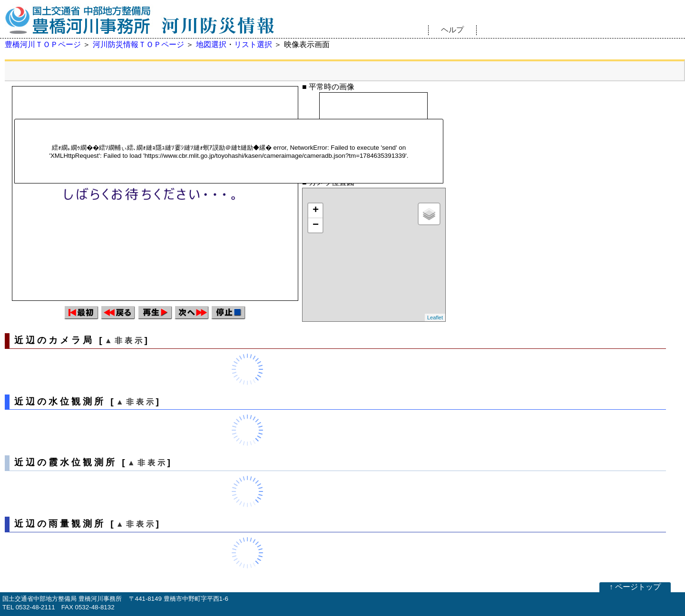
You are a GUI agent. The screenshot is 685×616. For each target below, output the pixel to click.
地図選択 (211, 44)
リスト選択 (253, 44)
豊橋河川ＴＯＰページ (43, 44)
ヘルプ (452, 30)
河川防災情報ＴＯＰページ (138, 44)
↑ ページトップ (635, 587)
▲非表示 (125, 341)
